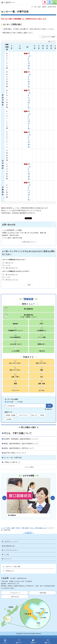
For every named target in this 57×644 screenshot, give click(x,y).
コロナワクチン (23, 415)
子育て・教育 (10, 528)
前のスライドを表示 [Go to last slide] (4, 498)
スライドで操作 (50, 37)
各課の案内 (43, 593)
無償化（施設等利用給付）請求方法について (19, 448)
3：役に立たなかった (11, 268)
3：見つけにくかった (11, 280)
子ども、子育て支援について (18, 433)
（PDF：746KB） (29, 61)
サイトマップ (7, 559)
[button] (45, 2)
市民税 (42, 415)
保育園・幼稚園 (11, 415)
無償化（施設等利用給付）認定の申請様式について (21, 444)
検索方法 (49, 409)
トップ (3, 528)
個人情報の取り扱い (9, 546)
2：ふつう (7, 265)
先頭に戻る (29, 533)
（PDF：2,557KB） (29, 120)
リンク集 (6, 554)
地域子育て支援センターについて (15, 453)
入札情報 (9, 419)
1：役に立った (8, 263)
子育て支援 (25, 528)
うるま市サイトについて (11, 542)
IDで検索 (20, 402)
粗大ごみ (34, 415)
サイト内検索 (7, 406)
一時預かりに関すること (12, 462)
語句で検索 (10, 402)
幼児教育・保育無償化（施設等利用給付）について (21, 439)
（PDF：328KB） (29, 139)
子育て (18, 528)
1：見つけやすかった (11, 275)
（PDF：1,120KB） (29, 191)
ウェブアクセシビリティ (11, 550)
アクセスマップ (15, 593)
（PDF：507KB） (29, 79)
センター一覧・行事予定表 (13, 458)
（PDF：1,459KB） (29, 99)
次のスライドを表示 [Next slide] (53, 498)
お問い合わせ (15, 597)
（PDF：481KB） (29, 171)
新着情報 (55, 4)
